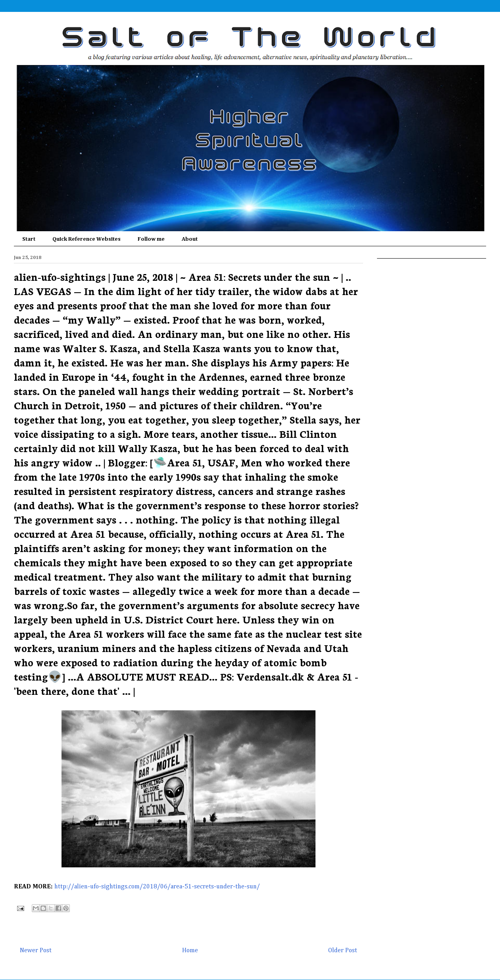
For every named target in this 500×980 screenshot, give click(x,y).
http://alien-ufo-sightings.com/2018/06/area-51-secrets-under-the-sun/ (157, 887)
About (190, 239)
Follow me (151, 239)
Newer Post (36, 951)
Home (190, 951)
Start (29, 239)
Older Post (343, 951)
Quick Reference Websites (87, 239)
